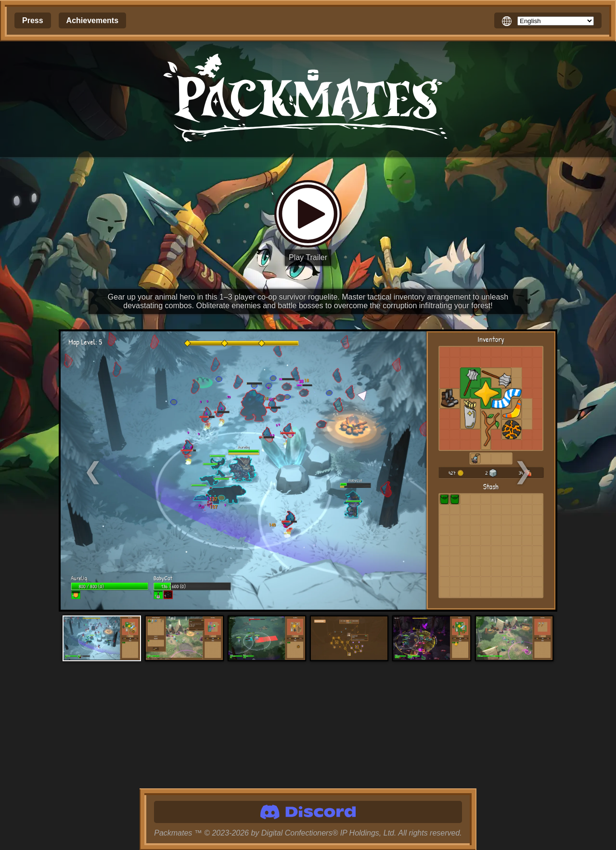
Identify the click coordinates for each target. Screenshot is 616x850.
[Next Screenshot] (495, 471)
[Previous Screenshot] (121, 471)
